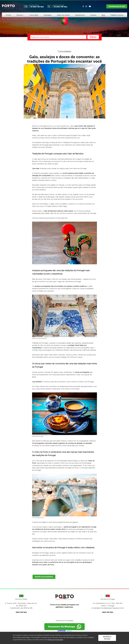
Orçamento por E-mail (117, 6)
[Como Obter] (34, 15)
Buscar (93, 37)
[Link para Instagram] (86, 6)
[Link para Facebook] (83, 6)
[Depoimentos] (80, 15)
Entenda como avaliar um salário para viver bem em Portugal (63, 168)
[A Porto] (8, 15)
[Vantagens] (48, 15)
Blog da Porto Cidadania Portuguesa (65, 142)
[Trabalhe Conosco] (117, 15)
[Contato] (93, 15)
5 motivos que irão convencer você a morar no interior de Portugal (68, 382)
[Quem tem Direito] (63, 15)
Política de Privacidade (64, 621)
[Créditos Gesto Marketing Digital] (65, 630)
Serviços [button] (20, 15)
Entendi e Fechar (107, 638)
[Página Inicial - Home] (8, 6)
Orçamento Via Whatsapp (65, 627)
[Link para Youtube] (90, 6)
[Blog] (103, 15)
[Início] (3, 19)
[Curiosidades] (15, 19)
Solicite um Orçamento (44, 577)
